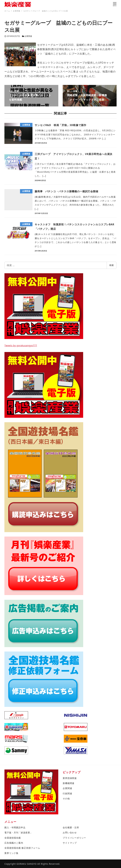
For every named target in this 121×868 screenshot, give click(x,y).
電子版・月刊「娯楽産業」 (18, 832)
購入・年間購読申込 (15, 827)
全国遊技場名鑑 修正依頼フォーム (22, 848)
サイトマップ (70, 843)
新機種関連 (69, 783)
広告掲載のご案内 (14, 843)
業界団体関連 (70, 778)
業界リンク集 (11, 853)
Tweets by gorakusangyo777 (21, 345)
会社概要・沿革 (71, 827)
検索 (112, 265)
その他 (66, 798)
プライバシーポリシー (74, 838)
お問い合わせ (70, 832)
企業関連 (28, 36)
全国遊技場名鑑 (13, 838)
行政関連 (67, 793)
